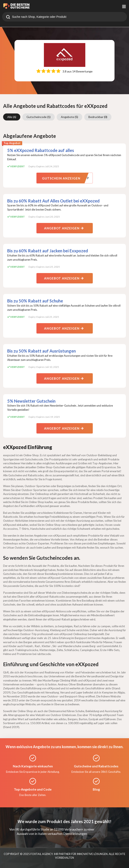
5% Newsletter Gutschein (31, 401)
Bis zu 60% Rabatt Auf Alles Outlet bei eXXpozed (53, 201)
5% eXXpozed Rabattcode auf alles (41, 150)
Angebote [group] (69, 117)
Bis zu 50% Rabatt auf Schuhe (35, 301)
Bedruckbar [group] (98, 117)
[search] (8, 17)
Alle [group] (12, 117)
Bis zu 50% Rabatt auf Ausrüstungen (42, 351)
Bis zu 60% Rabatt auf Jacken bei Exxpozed (48, 251)
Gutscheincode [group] (39, 117)
